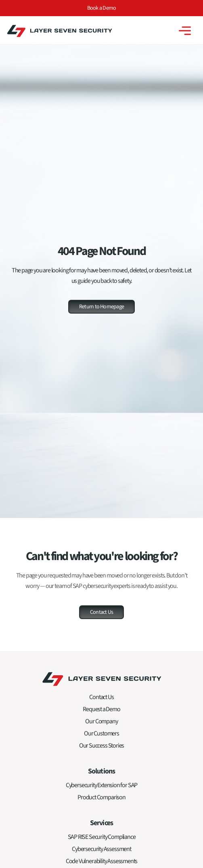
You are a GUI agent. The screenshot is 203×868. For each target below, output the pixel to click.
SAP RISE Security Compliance (102, 840)
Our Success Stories (102, 748)
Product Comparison (101, 800)
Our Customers (101, 736)
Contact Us (101, 700)
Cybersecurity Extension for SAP (101, 788)
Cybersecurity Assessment (101, 852)
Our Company (101, 724)
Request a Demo (101, 712)
